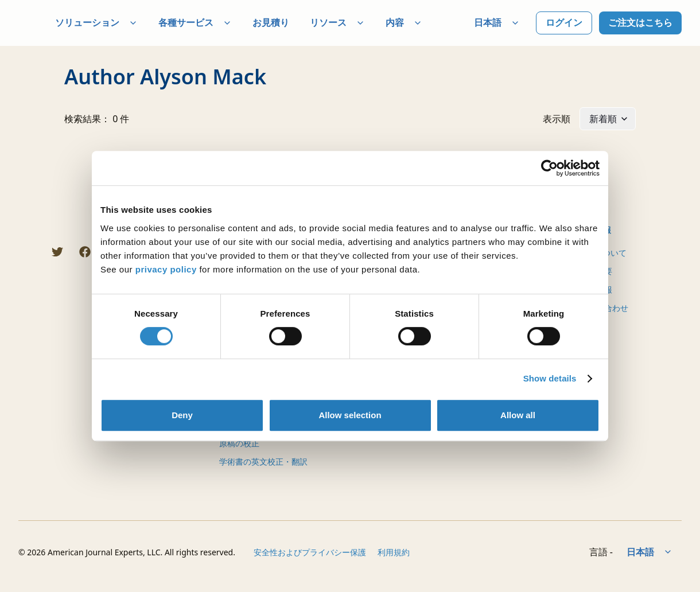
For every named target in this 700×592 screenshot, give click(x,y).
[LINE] (30, 252)
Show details (550, 378)
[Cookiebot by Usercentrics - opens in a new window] (549, 168)
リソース (337, 22)
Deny (182, 415)
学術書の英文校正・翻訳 (263, 461)
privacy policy (166, 269)
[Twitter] (57, 252)
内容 (404, 22)
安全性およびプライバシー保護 (310, 552)
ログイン (564, 22)
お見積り (271, 22)
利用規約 (394, 552)
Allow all (518, 415)
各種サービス (195, 22)
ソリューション (96, 22)
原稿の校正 (239, 443)
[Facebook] (85, 252)
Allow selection (350, 415)
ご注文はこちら (640, 22)
